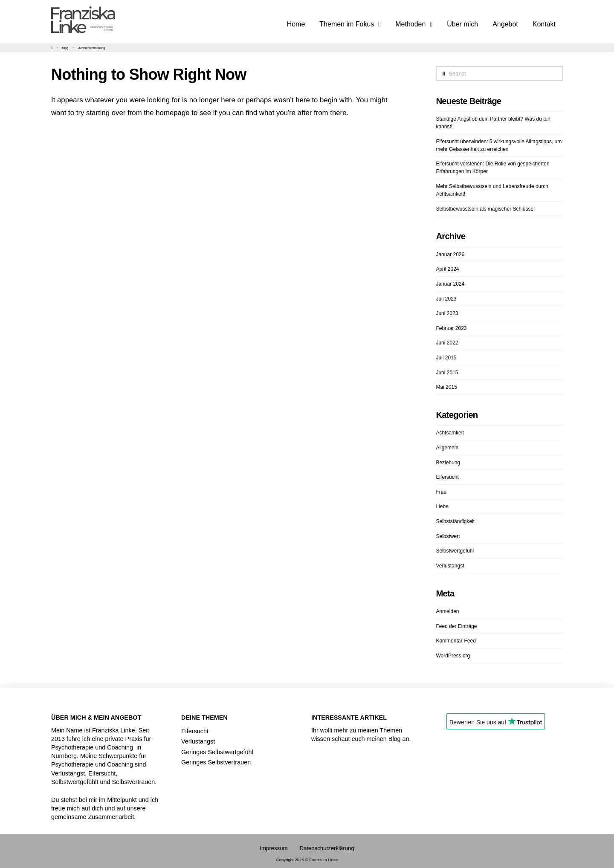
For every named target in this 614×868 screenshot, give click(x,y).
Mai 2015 (446, 387)
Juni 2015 (447, 373)
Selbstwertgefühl (455, 551)
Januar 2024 (450, 284)
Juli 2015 (446, 358)
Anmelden (447, 611)
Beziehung (448, 463)
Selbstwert (448, 536)
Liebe (442, 506)
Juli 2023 (446, 299)
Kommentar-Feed (456, 641)
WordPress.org (453, 656)
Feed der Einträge (456, 626)
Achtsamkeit (450, 433)
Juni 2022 (447, 343)
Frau (441, 492)
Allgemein (447, 448)
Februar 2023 (451, 328)
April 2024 (447, 269)
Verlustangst (450, 566)
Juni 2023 (447, 313)
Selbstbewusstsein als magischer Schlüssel (485, 209)
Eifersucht (447, 477)
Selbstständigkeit (455, 521)
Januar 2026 (450, 255)
